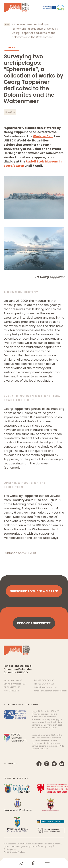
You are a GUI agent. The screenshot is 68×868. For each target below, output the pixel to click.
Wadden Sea (43, 136)
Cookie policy (10, 849)
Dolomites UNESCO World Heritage (16, 7)
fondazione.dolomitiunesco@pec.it (50, 691)
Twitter (54, 764)
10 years (10, 112)
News (12, 48)
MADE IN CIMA (18, 852)
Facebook (39, 764)
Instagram (47, 764)
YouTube (62, 764)
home (34, 863)
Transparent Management (16, 847)
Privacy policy (46, 847)
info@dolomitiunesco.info (46, 687)
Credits (34, 847)
